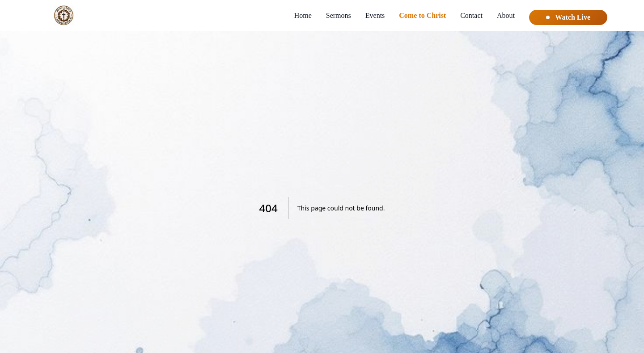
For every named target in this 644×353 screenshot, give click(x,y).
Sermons (339, 15)
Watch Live (568, 17)
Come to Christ (422, 15)
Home (303, 15)
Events (375, 15)
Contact (471, 15)
